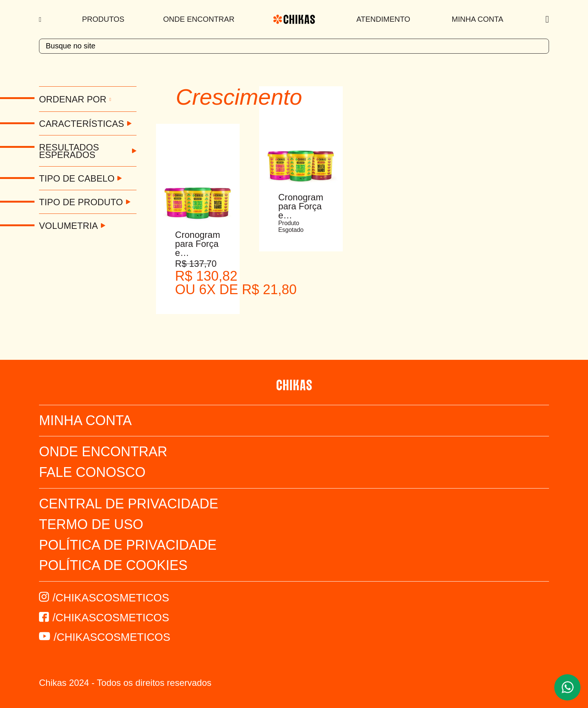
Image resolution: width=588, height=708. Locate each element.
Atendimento (383, 19)
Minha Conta (478, 19)
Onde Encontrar (199, 19)
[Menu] (41, 20)
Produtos (103, 19)
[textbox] (294, 46)
